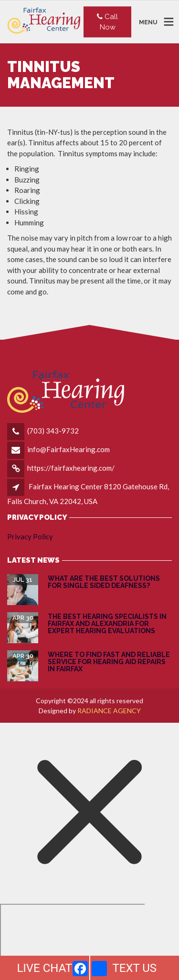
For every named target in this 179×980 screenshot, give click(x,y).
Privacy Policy (30, 536)
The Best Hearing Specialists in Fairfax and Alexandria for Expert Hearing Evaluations (107, 624)
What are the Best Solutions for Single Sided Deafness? (104, 582)
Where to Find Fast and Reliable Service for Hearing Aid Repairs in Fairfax (109, 662)
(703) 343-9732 (53, 431)
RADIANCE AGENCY (109, 711)
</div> (73, 940)
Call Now (107, 22)
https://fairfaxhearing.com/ (71, 468)
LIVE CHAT (44, 968)
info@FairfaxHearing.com (68, 449)
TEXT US (134, 968)
